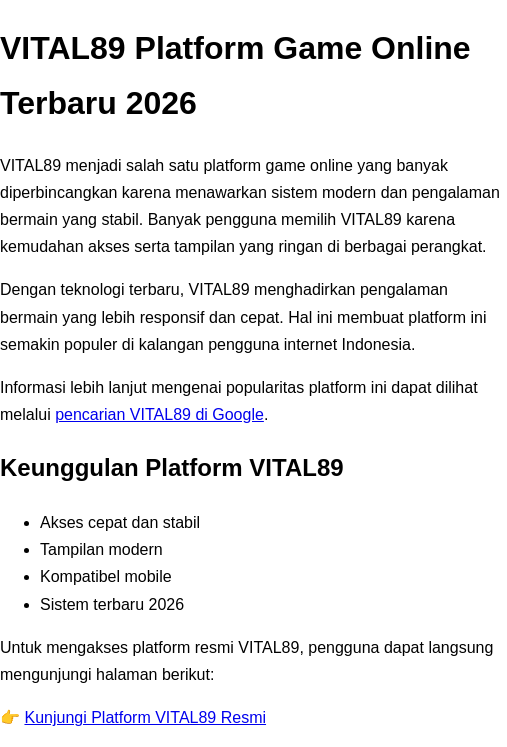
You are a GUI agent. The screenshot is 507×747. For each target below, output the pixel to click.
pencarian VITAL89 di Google (159, 414)
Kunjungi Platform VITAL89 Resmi (145, 717)
